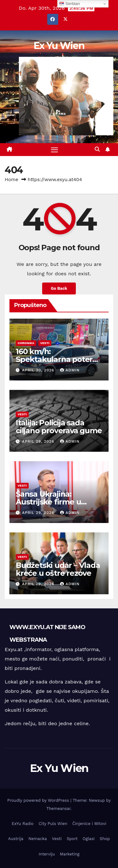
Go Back (59, 288)
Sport (72, 839)
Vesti (45, 343)
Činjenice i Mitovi (89, 824)
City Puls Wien (53, 824)
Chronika (26, 343)
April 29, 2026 (39, 441)
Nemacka (38, 839)
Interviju (47, 854)
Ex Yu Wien (59, 46)
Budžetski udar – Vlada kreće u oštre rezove (58, 569)
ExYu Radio (22, 824)
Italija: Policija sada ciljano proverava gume (59, 427)
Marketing (70, 854)
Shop (105, 839)
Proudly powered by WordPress (39, 800)
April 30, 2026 (39, 370)
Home (11, 180)
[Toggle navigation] (54, 150)
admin (70, 370)
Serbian (70, 4)
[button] (97, 149)
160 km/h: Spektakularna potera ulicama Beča (56, 359)
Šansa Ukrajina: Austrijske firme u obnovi (48, 502)
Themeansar (58, 809)
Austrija (16, 839)
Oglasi (89, 839)
